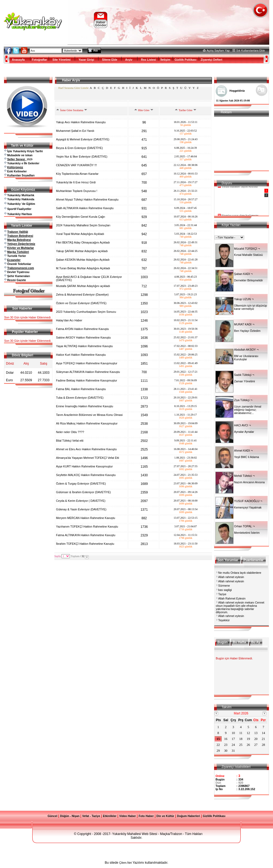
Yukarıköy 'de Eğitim (21, 204)
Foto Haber (146, 816)
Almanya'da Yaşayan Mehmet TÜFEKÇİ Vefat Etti (88, 458)
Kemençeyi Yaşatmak (248, 507)
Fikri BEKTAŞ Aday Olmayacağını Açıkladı (83, 242)
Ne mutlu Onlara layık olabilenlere (240, 573)
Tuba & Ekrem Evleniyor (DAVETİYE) (80, 398)
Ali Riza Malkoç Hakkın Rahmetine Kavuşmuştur (87, 423)
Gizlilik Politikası (214, 816)
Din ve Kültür (165, 816)
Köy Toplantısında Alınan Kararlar (78, 174)
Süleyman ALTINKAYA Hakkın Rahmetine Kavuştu (88, 372)
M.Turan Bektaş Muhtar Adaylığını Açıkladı (83, 268)
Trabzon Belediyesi (20, 236)
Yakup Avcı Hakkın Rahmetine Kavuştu (81, 122)
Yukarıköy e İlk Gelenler (23, 163)
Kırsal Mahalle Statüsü (248, 255)
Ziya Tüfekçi (242, 400)
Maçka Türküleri (18, 252)
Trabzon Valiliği (18, 232)
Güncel (52, 816)
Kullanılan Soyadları (21, 175)
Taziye (222, 594)
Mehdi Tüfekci (243, 476)
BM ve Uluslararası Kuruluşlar (246, 358)
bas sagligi (225, 590)
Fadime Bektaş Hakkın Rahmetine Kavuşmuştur (87, 380)
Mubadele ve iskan (20, 155)
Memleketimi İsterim (247, 533)
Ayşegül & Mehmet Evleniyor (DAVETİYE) (83, 139)
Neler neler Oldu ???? (70, 432)
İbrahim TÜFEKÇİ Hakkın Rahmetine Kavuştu (85, 544)
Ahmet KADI (242, 451)
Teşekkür (224, 620)
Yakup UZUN (242, 299)
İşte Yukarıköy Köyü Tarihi (25, 151)
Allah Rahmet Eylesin (232, 598)
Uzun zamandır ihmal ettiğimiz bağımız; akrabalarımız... (248, 410)
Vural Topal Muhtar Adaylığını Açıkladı (80, 234)
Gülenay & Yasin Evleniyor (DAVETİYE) (81, 509)
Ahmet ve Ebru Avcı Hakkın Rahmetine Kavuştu (87, 449)
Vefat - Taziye (91, 816)
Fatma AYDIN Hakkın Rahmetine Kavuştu (83, 329)
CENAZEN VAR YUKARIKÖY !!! (77, 165)
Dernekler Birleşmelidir (248, 280)
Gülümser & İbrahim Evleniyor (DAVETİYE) (84, 492)
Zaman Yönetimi (244, 381)
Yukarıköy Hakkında (21, 199)
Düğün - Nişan (70, 816)
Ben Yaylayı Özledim (247, 331)
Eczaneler (14, 260)
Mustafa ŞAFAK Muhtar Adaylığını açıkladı (83, 286)
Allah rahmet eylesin (231, 577)
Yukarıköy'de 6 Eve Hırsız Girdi (76, 182)
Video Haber (127, 816)
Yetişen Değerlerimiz (21, 244)
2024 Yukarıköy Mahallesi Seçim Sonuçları (84, 225)
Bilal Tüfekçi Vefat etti (70, 441)
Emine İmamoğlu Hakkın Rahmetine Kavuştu (85, 406)
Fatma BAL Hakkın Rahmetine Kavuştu (81, 389)
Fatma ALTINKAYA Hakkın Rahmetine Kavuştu (86, 535)
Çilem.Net (125, 863)
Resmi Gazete (17, 280)
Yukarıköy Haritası (20, 214)
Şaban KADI (242, 274)
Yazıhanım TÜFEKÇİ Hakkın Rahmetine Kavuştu (87, 526)
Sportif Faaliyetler (19, 209)
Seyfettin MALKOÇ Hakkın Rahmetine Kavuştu (86, 475)
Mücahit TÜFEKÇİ (246, 249)
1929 (29, 159)
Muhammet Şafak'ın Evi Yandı (75, 131)
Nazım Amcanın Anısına (249, 482)
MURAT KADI (243, 324)
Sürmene (224, 586)
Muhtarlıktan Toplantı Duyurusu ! (77, 191)
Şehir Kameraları (19, 276)
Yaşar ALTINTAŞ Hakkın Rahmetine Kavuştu (85, 346)
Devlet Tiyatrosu (18, 272)
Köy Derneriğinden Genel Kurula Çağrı (81, 217)
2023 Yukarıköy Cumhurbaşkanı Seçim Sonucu (86, 312)
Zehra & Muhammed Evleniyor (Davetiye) (83, 295)
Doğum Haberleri (189, 816)
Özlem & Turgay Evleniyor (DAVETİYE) (81, 484)
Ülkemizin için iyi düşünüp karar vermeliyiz (250, 307)
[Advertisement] (180, 20)
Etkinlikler (110, 816)
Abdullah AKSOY (245, 350)
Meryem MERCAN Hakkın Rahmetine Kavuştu (86, 518)
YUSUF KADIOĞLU (247, 501)
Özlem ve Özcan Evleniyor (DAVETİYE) (81, 303)
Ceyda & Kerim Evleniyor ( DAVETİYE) (81, 501)
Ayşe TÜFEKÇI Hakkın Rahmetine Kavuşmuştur (87, 363)
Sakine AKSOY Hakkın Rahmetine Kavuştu (84, 337)
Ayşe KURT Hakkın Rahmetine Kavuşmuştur (85, 466)
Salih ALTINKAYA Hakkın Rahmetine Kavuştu (85, 208)
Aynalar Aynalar (244, 432)
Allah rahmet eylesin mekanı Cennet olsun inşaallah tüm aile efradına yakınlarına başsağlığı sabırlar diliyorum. (240, 607)
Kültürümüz (15, 167)
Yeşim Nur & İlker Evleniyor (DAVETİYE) (82, 157)
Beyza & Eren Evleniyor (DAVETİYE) (80, 148)
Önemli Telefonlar (19, 264)
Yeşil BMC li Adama (247, 457)
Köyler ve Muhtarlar (21, 248)
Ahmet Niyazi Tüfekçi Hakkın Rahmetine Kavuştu (88, 199)
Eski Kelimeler (17, 171)
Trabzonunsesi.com (21, 268)
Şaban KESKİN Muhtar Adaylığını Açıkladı (83, 260)
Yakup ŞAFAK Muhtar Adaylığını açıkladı (82, 251)
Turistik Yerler (17, 256)
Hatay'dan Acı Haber (69, 320)
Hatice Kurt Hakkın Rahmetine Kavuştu (81, 355)
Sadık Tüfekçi (243, 375)
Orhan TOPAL (243, 526)
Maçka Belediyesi (19, 240)
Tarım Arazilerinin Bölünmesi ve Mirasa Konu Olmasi (90, 415)
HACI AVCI (241, 425)
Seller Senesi (17, 159)
